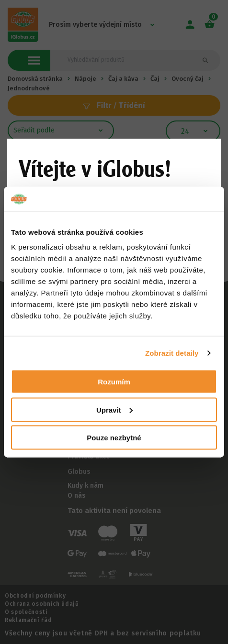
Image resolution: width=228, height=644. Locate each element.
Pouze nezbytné (114, 438)
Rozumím (114, 382)
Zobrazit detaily (172, 353)
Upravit (114, 409)
